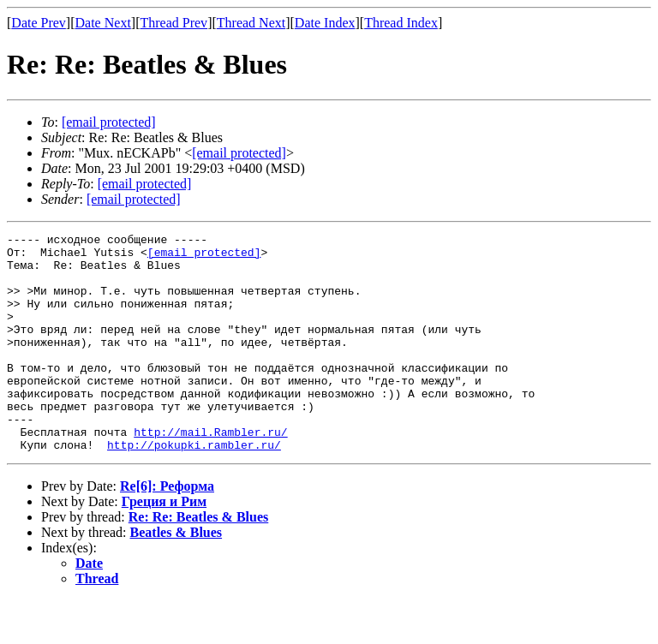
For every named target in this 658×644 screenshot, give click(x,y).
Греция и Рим (164, 545)
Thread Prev (173, 23)
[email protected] (204, 257)
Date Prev (39, 23)
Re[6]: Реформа (167, 530)
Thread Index (401, 23)
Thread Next (251, 23)
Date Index (325, 23)
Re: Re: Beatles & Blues (199, 561)
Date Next (103, 23)
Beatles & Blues (176, 576)
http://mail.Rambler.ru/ (210, 473)
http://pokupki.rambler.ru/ (194, 488)
